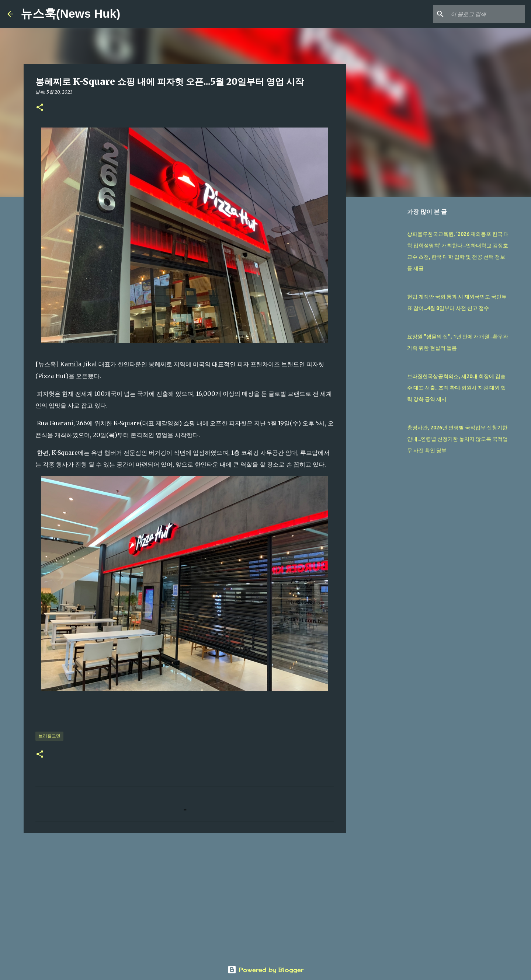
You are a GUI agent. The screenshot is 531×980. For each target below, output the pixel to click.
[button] (40, 108)
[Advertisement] (185, 896)
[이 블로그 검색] (486, 14)
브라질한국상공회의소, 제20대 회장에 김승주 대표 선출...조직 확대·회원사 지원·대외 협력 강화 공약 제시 (457, 388)
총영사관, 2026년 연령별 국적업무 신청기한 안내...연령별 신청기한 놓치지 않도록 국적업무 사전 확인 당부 (457, 439)
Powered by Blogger (265, 970)
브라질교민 (49, 736)
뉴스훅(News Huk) (70, 14)
